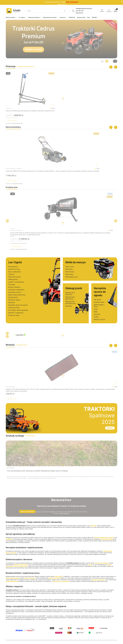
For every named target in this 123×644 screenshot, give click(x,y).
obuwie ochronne (30, 578)
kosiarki (96, 538)
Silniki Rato (69, 269)
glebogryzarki (104, 538)
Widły (96, 312)
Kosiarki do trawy (14, 269)
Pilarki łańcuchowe (15, 277)
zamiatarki (9, 539)
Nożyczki (97, 314)
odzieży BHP (59, 576)
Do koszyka (12, 121)
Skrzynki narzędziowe (98, 580)
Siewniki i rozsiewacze (16, 313)
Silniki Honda (70, 272)
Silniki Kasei (69, 274)
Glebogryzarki (13, 279)
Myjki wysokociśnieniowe (17, 295)
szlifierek (105, 563)
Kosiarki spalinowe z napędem (14, 169)
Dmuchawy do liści (15, 292)
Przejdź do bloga (31, 436)
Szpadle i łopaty (99, 302)
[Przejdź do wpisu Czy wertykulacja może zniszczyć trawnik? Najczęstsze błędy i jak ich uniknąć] (62, 453)
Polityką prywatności (64, 513)
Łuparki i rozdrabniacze (16, 230)
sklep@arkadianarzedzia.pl (84, 8)
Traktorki (11, 274)
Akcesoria (8, 108)
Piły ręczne (98, 300)
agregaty (14, 553)
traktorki (111, 538)
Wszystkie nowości (23, 345)
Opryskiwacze (13, 297)
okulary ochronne (54, 578)
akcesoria (12, 302)
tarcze (16, 566)
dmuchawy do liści (107, 539)
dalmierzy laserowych (21, 565)
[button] (68, 11)
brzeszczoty (23, 566)
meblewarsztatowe (12, 581)
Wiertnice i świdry (14, 300)
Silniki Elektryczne (71, 277)
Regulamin (53, 512)
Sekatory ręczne (99, 319)
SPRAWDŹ (110, 428)
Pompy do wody (14, 315)
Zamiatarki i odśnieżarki (16, 290)
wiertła (90, 565)
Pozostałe (12, 285)
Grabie (96, 317)
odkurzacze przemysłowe (61, 581)
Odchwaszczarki (14, 308)
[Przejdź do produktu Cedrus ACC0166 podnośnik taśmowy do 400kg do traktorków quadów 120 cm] (30, 89)
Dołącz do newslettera (27, 511)
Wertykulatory (13, 267)
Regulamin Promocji (62, 4)
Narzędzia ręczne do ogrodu (18, 305)
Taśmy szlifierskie (10, 387)
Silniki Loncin (70, 267)
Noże (96, 309)
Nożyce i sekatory (14, 287)
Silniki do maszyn (76, 262)
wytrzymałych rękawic (13, 578)
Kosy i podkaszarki (15, 272)
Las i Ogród (15, 262)
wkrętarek (98, 563)
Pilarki (105, 551)
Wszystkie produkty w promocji (26, 66)
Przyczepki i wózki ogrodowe (18, 310)
